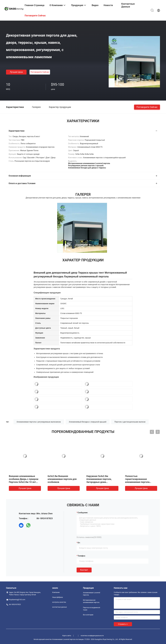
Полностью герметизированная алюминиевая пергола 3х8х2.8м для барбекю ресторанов (138, 482)
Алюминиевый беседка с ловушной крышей (88, 422)
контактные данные (59, 607)
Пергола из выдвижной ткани (92, 609)
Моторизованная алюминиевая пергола (91, 601)
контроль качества (59, 602)
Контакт (84, 570)
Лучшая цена (16, 72)
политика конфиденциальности (92, 636)
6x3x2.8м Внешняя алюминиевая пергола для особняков (62, 479)
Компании (56, 592)
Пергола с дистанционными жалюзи (130, 422)
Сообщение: (83, 513)
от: (79, 543)
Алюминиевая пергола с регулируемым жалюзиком (39, 422)
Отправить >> (123, 624)
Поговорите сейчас (40, 72)
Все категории (88, 615)
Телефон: (82, 556)
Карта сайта (67, 636)
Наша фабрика (58, 597)
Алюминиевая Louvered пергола (92, 594)
